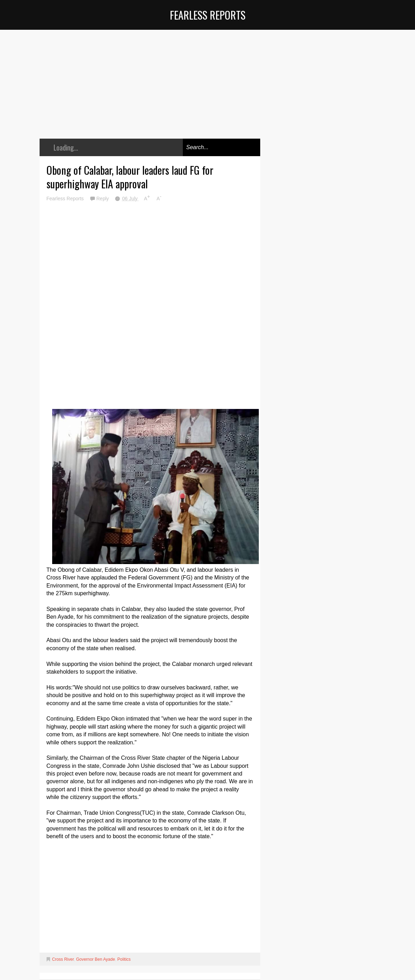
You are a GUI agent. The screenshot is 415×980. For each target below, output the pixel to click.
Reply (103, 199)
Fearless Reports (208, 15)
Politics (124, 959)
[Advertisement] (150, 89)
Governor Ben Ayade (95, 959)
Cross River (63, 959)
